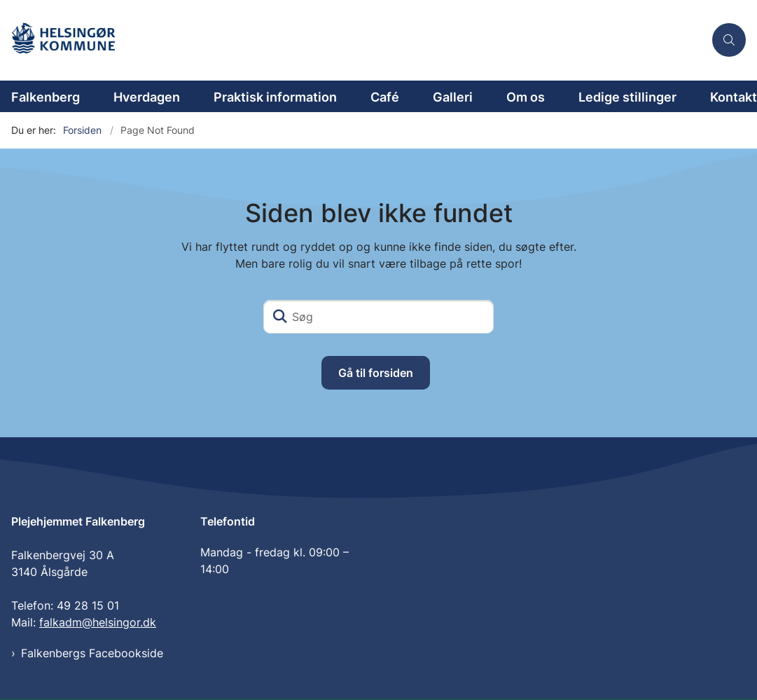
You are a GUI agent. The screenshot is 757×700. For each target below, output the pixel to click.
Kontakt (734, 97)
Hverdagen (147, 97)
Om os (526, 97)
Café (385, 97)
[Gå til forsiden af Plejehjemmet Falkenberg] (72, 40)
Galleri (453, 97)
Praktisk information (275, 97)
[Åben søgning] (729, 40)
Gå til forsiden (376, 373)
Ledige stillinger (627, 97)
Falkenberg (46, 97)
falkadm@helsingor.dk (98, 624)
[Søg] (378, 317)
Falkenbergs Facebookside (92, 654)
